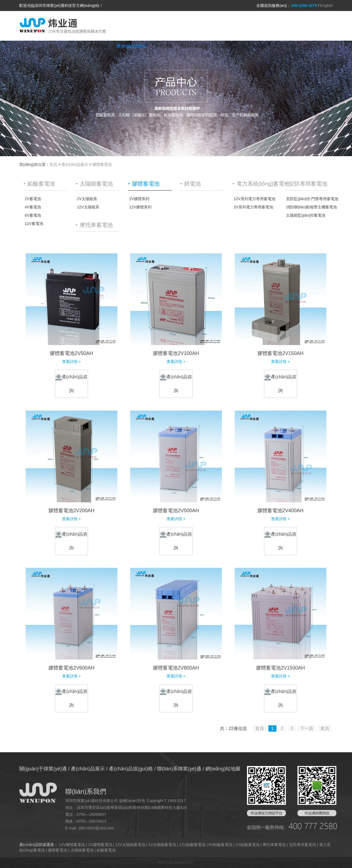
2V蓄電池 (33, 199)
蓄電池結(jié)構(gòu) (235, 46)
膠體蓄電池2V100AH (176, 353)
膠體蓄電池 (102, 164)
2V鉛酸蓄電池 (248, 845)
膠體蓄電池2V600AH (71, 668)
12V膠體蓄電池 (72, 845)
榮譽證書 (164, 46)
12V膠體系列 (140, 207)
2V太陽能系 (87, 199)
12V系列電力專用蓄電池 (255, 199)
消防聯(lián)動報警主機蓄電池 (307, 207)
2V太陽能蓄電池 (162, 845)
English (326, 5)
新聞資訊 (272, 46)
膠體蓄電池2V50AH (71, 353)
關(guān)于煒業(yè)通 (87, 46)
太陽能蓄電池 (82, 850)
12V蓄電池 (34, 224)
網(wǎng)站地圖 (223, 769)
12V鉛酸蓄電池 (192, 845)
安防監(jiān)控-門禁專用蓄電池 (307, 199)
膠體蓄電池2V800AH (176, 668)
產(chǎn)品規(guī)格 (131, 769)
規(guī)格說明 (194, 46)
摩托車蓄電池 (274, 845)
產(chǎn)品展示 (132, 46)
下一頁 (307, 728)
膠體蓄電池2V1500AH (280, 668)
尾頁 (325, 728)
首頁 (53, 46)
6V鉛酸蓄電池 (220, 845)
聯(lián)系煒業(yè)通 (309, 46)
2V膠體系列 (139, 199)
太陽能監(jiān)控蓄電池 (306, 215)
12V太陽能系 (88, 207)
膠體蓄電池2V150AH (280, 353)
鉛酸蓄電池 (106, 850)
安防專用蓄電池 (302, 845)
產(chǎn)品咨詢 (71, 383)
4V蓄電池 (33, 207)
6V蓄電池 (33, 215)
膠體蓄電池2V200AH (71, 511)
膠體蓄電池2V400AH (280, 511)
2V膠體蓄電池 (100, 845)
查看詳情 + (71, 362)
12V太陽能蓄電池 (130, 845)
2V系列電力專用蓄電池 (253, 207)
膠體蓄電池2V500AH (176, 511)
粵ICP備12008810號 (175, 863)
